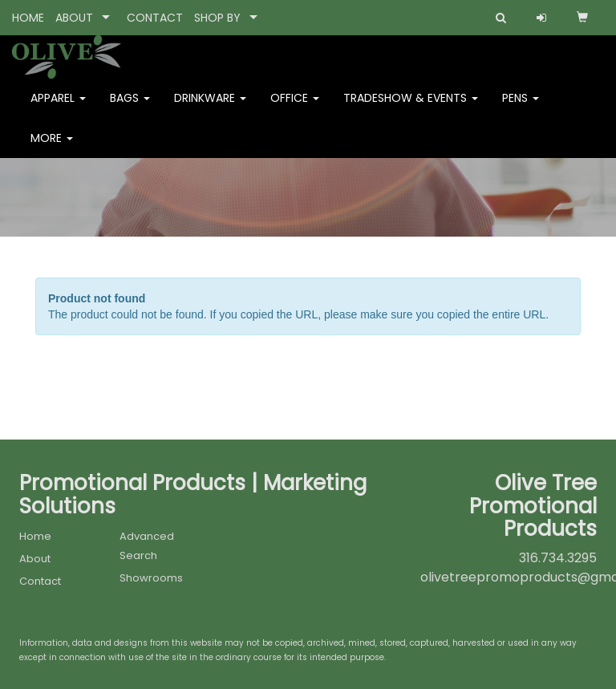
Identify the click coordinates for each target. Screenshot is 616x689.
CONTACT (155, 18)
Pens (521, 109)
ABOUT (74, 18)
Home (35, 536)
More (52, 149)
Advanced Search (147, 546)
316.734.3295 (558, 558)
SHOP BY (217, 18)
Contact (40, 581)
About (35, 559)
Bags (130, 109)
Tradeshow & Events (411, 109)
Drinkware (210, 109)
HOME (28, 18)
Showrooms (151, 578)
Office (295, 109)
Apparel (58, 109)
